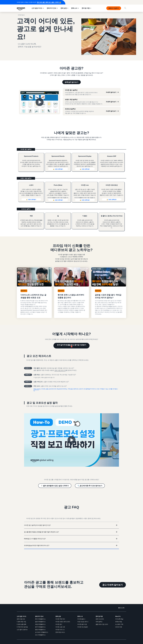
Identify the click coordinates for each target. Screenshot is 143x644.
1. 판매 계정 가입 (21, 622)
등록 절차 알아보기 (71, 82)
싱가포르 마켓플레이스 (42, 632)
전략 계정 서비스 (60, 632)
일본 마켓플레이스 (40, 622)
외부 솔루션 (99, 622)
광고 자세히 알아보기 (113, 585)
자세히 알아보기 (111, 92)
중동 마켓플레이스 (40, 630)
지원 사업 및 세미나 (83, 622)
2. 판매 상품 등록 (21, 624)
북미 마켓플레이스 (40, 619)
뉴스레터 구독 (119, 624)
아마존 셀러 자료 (82, 624)
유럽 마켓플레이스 (40, 624)
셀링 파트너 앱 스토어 (102, 624)
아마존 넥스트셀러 (83, 627)
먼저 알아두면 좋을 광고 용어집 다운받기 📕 (72, 346)
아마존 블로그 (81, 619)
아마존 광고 (59, 624)
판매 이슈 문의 (100, 619)
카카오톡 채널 (119, 619)
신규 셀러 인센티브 (22, 630)
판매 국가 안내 (51, 8)
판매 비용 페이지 (60, 370)
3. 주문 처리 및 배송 (22, 627)
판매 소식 (74, 8)
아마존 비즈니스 (60, 630)
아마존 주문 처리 (60, 619)
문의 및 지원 (86, 8)
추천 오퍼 (36, 389)
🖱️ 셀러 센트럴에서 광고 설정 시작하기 (55, 486)
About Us (118, 616)
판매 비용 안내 (21, 619)
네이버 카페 (119, 627)
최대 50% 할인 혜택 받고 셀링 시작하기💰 (49, 2)
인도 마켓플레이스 (40, 635)
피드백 (122, 608)
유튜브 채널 (119, 622)
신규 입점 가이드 (37, 8)
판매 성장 (64, 8)
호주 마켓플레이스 (40, 627)
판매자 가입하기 (114, 8)
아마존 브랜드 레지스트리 (63, 622)
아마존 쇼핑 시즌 (60, 627)
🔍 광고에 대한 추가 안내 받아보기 (90, 486)
